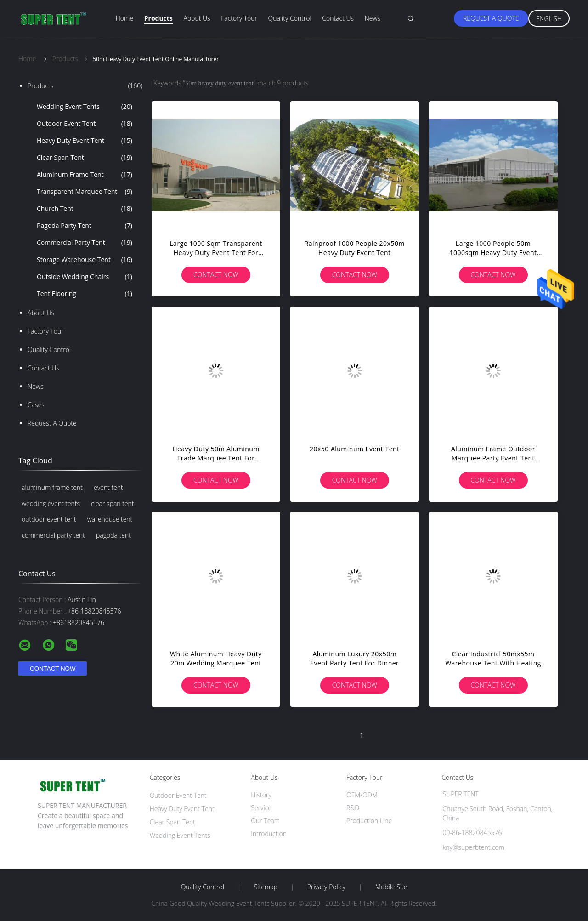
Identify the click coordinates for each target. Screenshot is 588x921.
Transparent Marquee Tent (85, 192)
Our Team (265, 821)
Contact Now (216, 275)
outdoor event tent (49, 519)
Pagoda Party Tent (85, 226)
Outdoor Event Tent (85, 124)
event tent (108, 487)
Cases (36, 405)
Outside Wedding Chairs (85, 277)
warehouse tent (110, 519)
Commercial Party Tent (85, 243)
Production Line (369, 821)
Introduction (269, 833)
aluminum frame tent (52, 487)
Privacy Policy (326, 887)
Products (158, 18)
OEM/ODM (362, 795)
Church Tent (85, 209)
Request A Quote (491, 18)
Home (124, 18)
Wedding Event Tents (85, 107)
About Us (197, 18)
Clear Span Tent (85, 158)
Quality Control (290, 18)
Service (261, 808)
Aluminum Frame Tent (85, 175)
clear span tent (113, 503)
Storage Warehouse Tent (85, 260)
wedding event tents (51, 503)
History (261, 795)
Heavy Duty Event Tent (85, 141)
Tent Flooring (85, 294)
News (373, 18)
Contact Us (338, 18)
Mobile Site (391, 887)
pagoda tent (113, 535)
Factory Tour (239, 18)
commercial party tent (53, 535)
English (549, 19)
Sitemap (266, 887)
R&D (353, 808)
